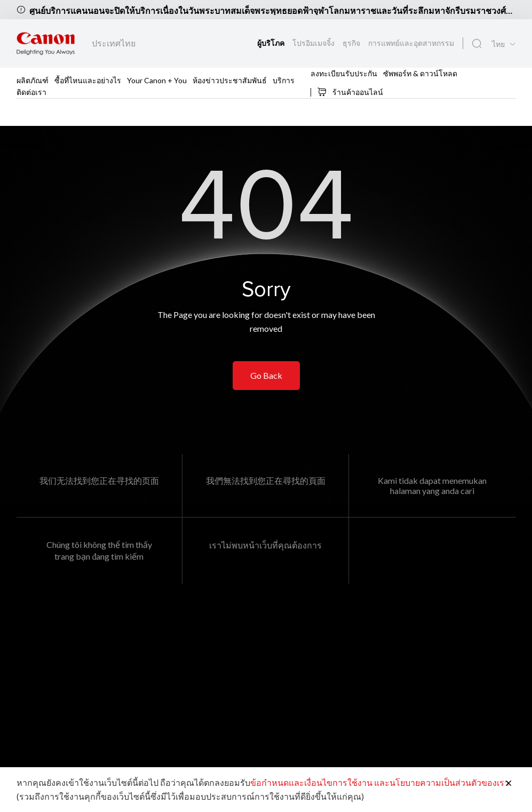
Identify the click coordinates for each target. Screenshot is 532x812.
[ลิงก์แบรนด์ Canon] (46, 43)
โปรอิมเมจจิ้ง (314, 43)
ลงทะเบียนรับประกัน (344, 73)
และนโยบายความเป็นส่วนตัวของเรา (442, 782)
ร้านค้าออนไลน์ (350, 92)
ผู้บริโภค (272, 43)
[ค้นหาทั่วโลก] (477, 44)
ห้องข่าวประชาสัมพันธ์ (230, 80)
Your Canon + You (157, 80)
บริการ (284, 80)
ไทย (498, 44)
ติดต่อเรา (31, 92)
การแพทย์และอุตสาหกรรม (411, 43)
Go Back (266, 375)
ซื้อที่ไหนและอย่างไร (88, 80)
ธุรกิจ (352, 43)
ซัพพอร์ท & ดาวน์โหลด (420, 73)
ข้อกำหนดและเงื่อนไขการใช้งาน (311, 782)
